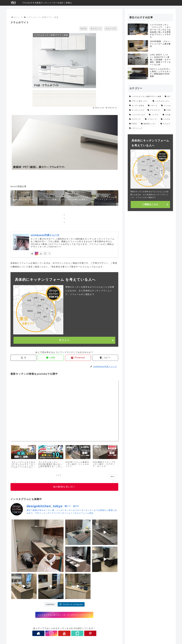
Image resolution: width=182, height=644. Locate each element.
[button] (105, 358)
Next (113, 476)
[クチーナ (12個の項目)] (153, 106)
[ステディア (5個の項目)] (136, 119)
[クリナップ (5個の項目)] (151, 119)
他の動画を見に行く (64, 487)
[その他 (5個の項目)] (167, 115)
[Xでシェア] (23, 358)
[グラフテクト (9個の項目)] (154, 110)
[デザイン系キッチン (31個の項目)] (139, 101)
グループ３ (111, 29)
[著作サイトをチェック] (32, 253)
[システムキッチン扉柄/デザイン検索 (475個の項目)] (146, 97)
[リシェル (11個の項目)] (166, 106)
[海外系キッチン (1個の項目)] (149, 124)
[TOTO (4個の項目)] (134, 124)
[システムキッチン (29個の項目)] (162, 101)
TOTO (83, 29)
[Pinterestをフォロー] (49, 253)
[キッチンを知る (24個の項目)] (137, 106)
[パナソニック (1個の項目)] (150, 128)
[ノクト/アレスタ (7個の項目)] (138, 115)
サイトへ (64, 340)
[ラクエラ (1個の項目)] (166, 124)
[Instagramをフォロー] (37, 253)
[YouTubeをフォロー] (41, 253)
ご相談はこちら (150, 204)
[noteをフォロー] (45, 253)
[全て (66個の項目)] (168, 97)
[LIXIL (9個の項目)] (168, 110)
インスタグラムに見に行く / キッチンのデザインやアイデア (64, 615)
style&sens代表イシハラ (45, 235)
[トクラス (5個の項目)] (154, 115)
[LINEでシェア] (51, 358)
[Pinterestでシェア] (78, 358)
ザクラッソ (96, 29)
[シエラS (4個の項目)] (166, 119)
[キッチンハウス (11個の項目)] (137, 110)
